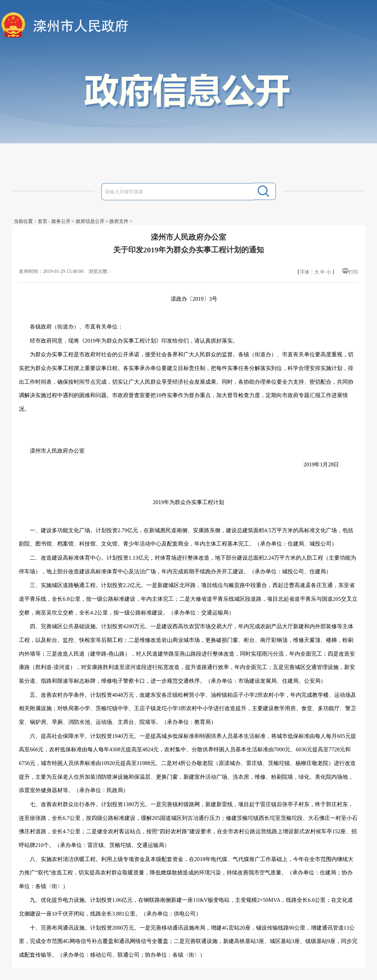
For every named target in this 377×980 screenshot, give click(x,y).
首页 (42, 221)
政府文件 (119, 221)
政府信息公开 (90, 221)
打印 (353, 272)
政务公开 (61, 221)
